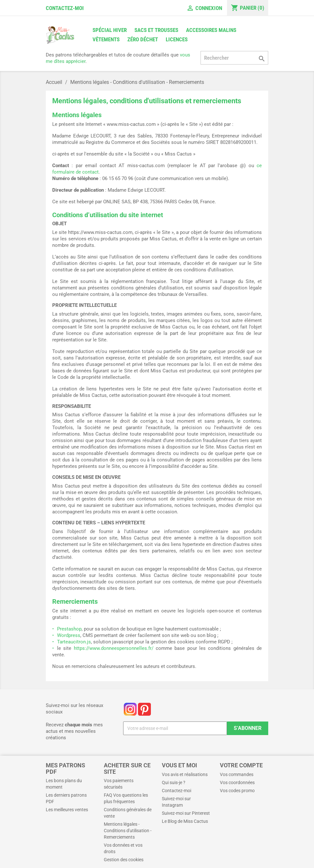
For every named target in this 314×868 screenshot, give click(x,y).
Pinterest (144, 709)
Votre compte (241, 765)
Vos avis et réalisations (185, 774)
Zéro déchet (143, 39)
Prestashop (69, 629)
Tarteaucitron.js (74, 642)
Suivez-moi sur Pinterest (186, 813)
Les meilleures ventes (67, 810)
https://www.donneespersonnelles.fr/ (114, 648)
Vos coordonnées (237, 782)
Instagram (130, 709)
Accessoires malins (211, 30)
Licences (177, 39)
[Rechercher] (234, 58)
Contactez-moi (65, 8)
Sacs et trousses (156, 30)
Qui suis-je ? (174, 782)
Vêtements (106, 39)
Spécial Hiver (110, 30)
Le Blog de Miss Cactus (185, 821)
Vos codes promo (237, 791)
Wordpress (69, 635)
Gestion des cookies (124, 860)
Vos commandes (237, 774)
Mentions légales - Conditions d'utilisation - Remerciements (128, 831)
